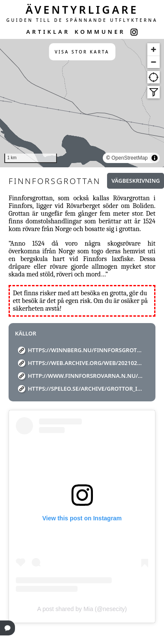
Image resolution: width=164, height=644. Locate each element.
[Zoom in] (154, 49)
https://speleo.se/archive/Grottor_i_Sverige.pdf (85, 389)
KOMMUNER (100, 32)
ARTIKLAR (48, 32)
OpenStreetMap (130, 158)
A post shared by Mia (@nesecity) (82, 609)
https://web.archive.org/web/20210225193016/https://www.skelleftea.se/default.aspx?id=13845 (85, 363)
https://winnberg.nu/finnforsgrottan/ (85, 350)
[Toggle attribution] (155, 158)
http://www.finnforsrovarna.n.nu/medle (85, 376)
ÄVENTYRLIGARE (82, 9)
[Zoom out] (154, 62)
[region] (82, 103)
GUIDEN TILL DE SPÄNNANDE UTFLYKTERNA (82, 20)
